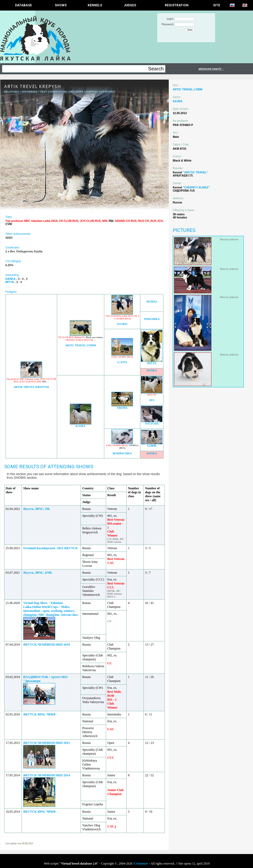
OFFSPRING (29, 92)
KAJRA (81, 426)
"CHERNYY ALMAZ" (196, 187)
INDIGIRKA (152, 319)
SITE (217, 5)
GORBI (152, 446)
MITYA (152, 363)
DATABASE (23, 5)
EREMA (122, 408)
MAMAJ (152, 302)
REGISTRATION (177, 5)
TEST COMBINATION (53, 92)
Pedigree (77, 92)
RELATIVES (12, 92)
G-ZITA (122, 362)
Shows (61, 5)
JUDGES (130, 5)
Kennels (95, 5)
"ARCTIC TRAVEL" (195, 172)
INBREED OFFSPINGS (100, 92)
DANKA (152, 370)
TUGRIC (122, 324)
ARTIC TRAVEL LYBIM (81, 345)
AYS (152, 400)
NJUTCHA (152, 424)
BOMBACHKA (122, 453)
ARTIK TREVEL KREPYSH (31, 387)
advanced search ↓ (211, 69)
